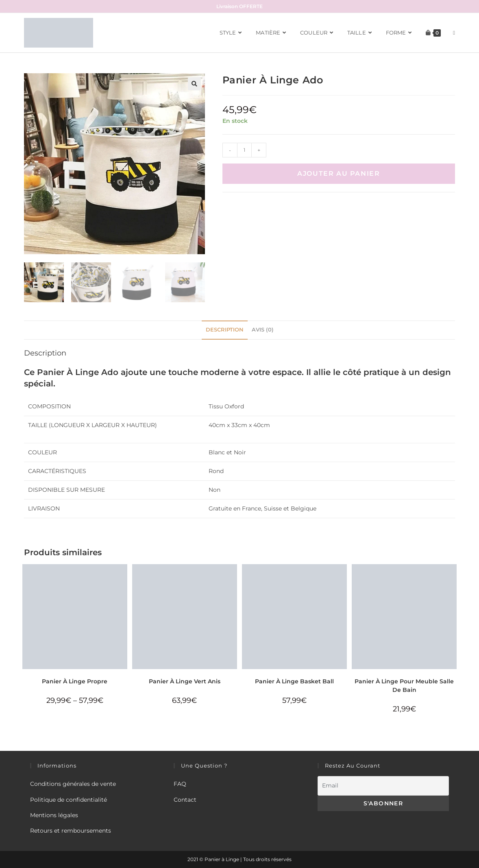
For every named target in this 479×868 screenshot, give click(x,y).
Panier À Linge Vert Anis (185, 681)
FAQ (180, 784)
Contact (185, 800)
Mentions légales (54, 815)
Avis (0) (263, 330)
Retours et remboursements (71, 831)
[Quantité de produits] (244, 150)
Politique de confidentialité (69, 800)
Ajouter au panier (339, 173)
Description (225, 330)
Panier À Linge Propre (75, 681)
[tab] (225, 330)
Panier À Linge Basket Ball (294, 681)
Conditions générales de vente (73, 784)
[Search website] (454, 33)
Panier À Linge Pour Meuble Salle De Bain (404, 686)
